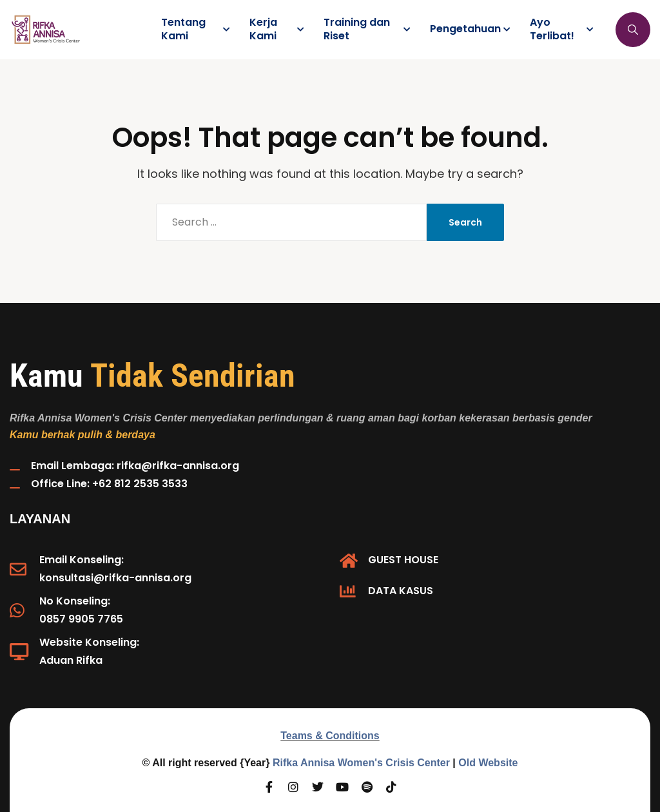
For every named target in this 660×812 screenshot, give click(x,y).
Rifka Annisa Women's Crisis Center (361, 763)
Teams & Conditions (330, 736)
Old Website (488, 763)
